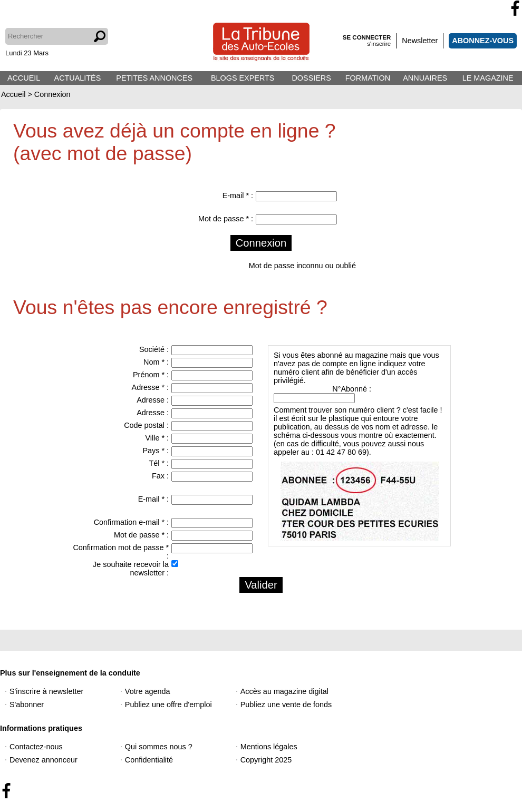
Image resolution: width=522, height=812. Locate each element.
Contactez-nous (36, 747)
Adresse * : (150, 387)
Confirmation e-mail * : (131, 522)
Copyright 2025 (266, 760)
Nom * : (156, 362)
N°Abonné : (352, 389)
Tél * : (159, 463)
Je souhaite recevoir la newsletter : (131, 569)
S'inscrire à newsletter (46, 691)
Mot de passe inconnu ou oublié (302, 266)
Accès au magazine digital (284, 691)
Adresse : (153, 400)
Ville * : (157, 438)
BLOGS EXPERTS (243, 78)
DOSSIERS (311, 78)
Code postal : (146, 425)
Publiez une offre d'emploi (168, 705)
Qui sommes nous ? (159, 747)
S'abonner (27, 705)
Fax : (160, 476)
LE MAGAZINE (488, 78)
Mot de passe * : (226, 219)
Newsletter (420, 41)
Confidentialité (149, 760)
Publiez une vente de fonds (286, 705)
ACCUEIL (24, 78)
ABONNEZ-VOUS (483, 41)
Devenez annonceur (43, 760)
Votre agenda (148, 691)
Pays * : (156, 451)
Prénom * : (151, 375)
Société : (154, 349)
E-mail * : (238, 195)
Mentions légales (269, 747)
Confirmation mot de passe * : (121, 552)
